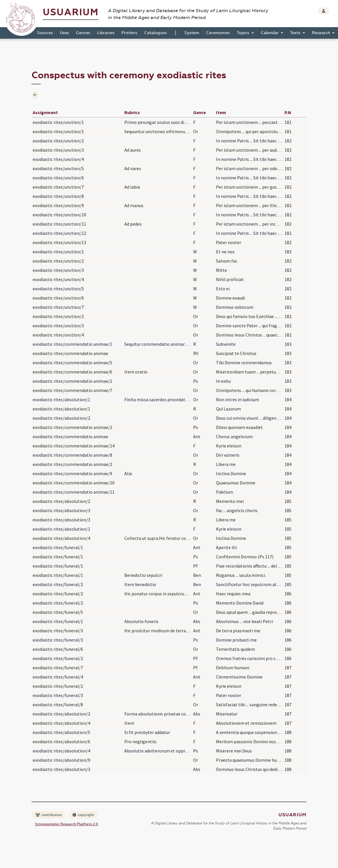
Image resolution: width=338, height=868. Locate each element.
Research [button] (322, 33)
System (192, 33)
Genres (83, 33)
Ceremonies (218, 33)
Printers (129, 33)
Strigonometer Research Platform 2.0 (67, 824)
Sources (45, 33)
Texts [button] (296, 33)
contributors (49, 815)
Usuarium (71, 12)
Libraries (106, 33)
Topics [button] (244, 33)
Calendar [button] (270, 33)
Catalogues (156, 33)
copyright (83, 815)
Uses (64, 33)
